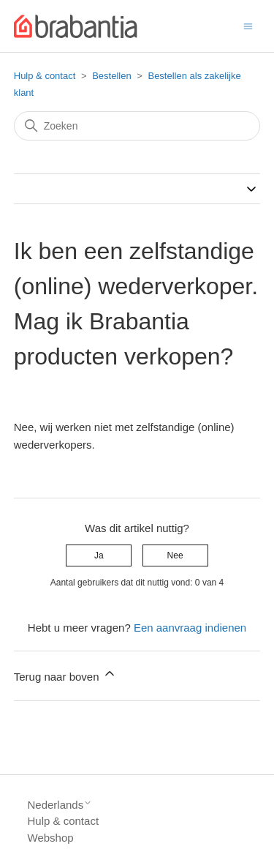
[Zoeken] (137, 126)
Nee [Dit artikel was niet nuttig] (175, 555)
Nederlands (60, 805)
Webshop (51, 838)
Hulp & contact (45, 76)
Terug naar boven (65, 674)
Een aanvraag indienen (190, 628)
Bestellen (111, 76)
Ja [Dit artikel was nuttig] (99, 555)
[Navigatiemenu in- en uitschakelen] (248, 25)
